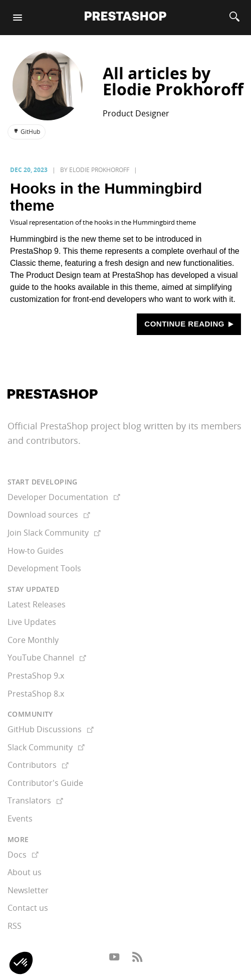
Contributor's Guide (45, 783)
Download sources (49, 515)
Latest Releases (37, 604)
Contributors (38, 765)
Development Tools (44, 568)
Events (20, 819)
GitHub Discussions (51, 729)
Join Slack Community (54, 533)
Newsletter (28, 890)
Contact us (28, 908)
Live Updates (32, 622)
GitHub (27, 132)
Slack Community (46, 747)
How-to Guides (36, 551)
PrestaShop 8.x (36, 694)
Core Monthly (33, 640)
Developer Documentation (64, 497)
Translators (35, 800)
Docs (23, 855)
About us (25, 872)
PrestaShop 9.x (36, 676)
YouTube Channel (47, 658)
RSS (15, 926)
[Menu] (18, 18)
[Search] (234, 18)
